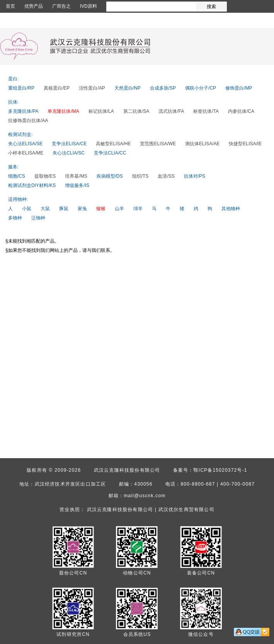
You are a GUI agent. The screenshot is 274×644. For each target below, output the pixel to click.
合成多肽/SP (163, 88)
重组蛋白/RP (21, 88)
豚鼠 (64, 209)
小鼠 (27, 209)
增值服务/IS (77, 185)
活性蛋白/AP (92, 88)
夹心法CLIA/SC (69, 153)
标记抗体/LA (101, 111)
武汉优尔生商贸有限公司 (186, 510)
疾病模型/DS (110, 176)
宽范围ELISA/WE (158, 144)
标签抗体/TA (206, 111)
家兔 (82, 209)
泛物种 (38, 218)
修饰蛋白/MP (239, 88)
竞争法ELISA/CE (69, 144)
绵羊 (138, 209)
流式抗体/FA (171, 111)
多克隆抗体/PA (23, 111)
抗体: (13, 102)
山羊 (119, 209)
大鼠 (45, 209)
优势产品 (34, 6)
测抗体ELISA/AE (202, 144)
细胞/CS (17, 176)
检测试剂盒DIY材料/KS (32, 185)
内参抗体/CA (241, 111)
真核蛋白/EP (57, 88)
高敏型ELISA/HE (113, 144)
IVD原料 (88, 6)
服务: (13, 167)
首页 (10, 6)
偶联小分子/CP (201, 88)
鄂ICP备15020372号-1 (220, 470)
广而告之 (61, 6)
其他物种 (231, 209)
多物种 (15, 218)
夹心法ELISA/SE (25, 144)
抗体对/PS (195, 176)
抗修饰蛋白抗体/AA (28, 121)
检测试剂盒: (20, 134)
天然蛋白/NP (128, 88)
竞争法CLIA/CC (110, 153)
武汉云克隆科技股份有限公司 (127, 470)
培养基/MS (76, 176)
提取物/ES (45, 176)
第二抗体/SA (136, 111)
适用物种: (18, 199)
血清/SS (166, 176)
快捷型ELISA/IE (245, 144)
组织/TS (140, 176)
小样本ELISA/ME (26, 153)
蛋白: (13, 79)
